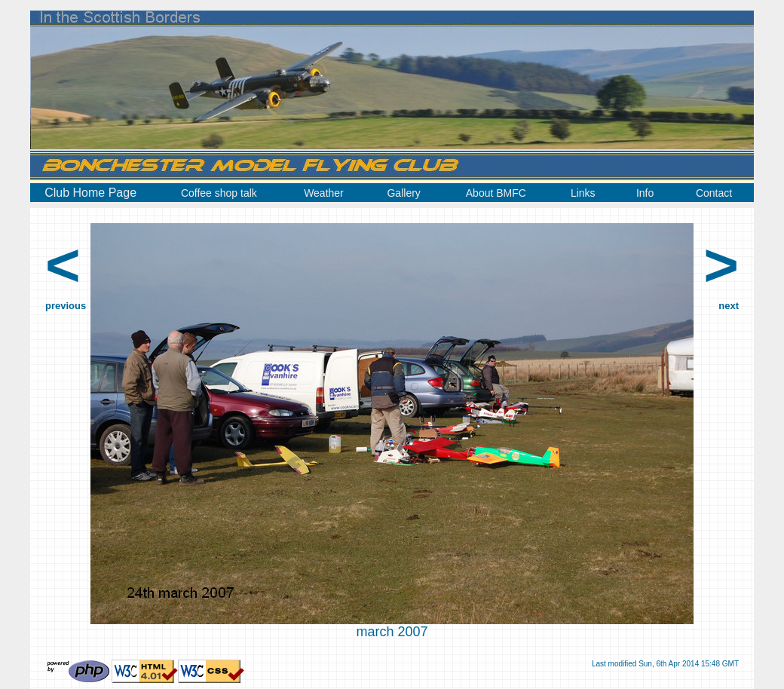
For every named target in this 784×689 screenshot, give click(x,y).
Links (583, 193)
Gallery (403, 193)
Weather (324, 193)
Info (645, 193)
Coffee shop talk (219, 193)
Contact (714, 193)
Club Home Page (90, 193)
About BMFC (496, 193)
